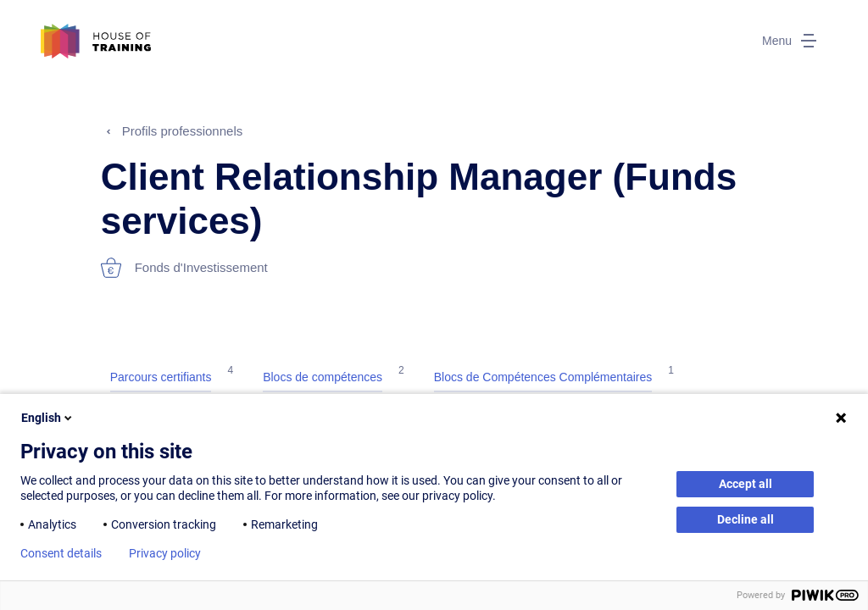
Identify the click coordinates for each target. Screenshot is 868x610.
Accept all (746, 484)
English (48, 418)
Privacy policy (165, 553)
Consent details (61, 553)
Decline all (746, 519)
